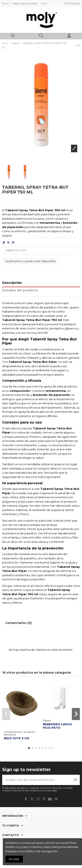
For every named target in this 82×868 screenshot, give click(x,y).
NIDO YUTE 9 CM (17, 738)
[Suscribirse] (75, 780)
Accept (14, 859)
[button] (29, 748)
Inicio (44, 4)
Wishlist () (72, 4)
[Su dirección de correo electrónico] (37, 780)
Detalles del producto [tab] (20, 290)
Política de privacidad (25, 4)
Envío (6, 4)
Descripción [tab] (12, 283)
